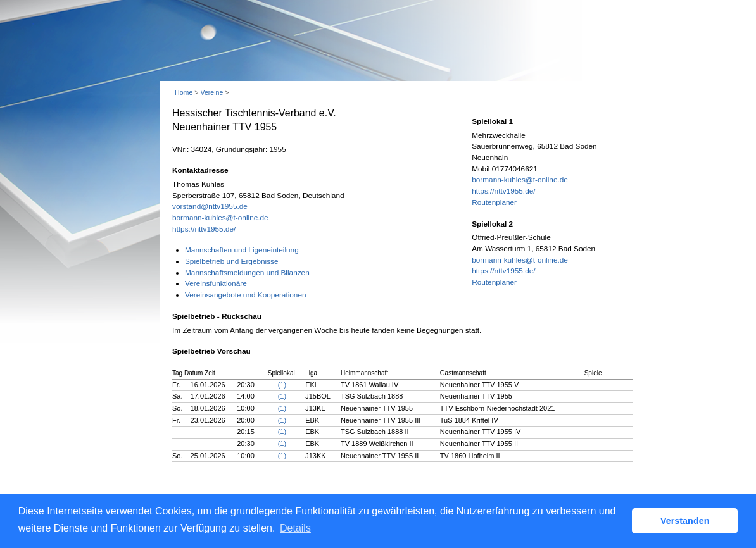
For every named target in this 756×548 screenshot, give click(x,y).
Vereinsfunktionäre (216, 283)
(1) (282, 385)
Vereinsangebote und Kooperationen (246, 295)
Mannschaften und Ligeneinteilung (242, 250)
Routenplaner (494, 202)
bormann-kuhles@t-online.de (220, 218)
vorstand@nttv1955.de (210, 206)
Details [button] (295, 528)
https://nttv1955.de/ (204, 229)
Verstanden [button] (685, 521)
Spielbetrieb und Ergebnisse (232, 261)
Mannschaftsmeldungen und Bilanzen (247, 273)
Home (184, 92)
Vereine (211, 92)
